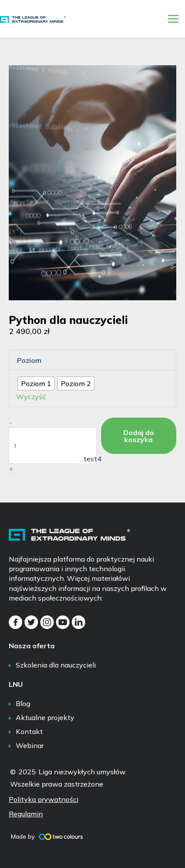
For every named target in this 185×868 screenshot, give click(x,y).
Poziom (29, 360)
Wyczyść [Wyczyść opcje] (31, 397)
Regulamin (26, 814)
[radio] (36, 383)
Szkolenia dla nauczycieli (56, 665)
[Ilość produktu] (53, 445)
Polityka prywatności (44, 799)
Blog (23, 703)
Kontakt (29, 731)
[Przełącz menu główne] (173, 19)
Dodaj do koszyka (139, 436)
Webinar (30, 745)
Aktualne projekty (45, 717)
